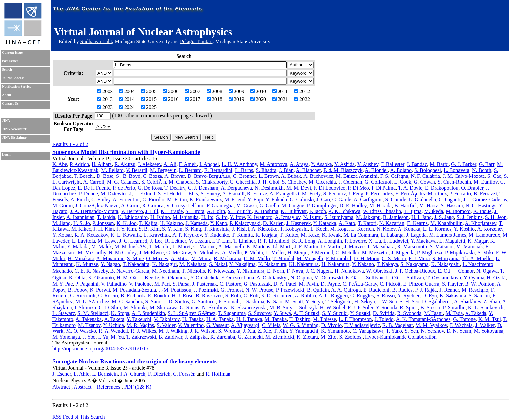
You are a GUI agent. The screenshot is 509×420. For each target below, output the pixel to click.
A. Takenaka (89, 319)
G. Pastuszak (257, 284)
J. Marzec (354, 247)
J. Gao (323, 200)
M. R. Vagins (140, 325)
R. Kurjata (266, 235)
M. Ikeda (433, 211)
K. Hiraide (172, 211)
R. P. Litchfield (273, 241)
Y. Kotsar (62, 235)
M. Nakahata (193, 264)
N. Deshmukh (269, 188)
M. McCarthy (92, 252)
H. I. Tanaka (249, 319)
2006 (171, 91)
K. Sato (275, 302)
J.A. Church (133, 374)
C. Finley (101, 200)
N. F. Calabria (425, 176)
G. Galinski (302, 200)
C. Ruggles (362, 296)
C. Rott (251, 296)
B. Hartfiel (405, 205)
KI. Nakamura (304, 264)
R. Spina (409, 307)
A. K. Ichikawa (344, 211)
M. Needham (166, 271)
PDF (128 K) (138, 387)
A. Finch (79, 200)
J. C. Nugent (319, 271)
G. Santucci (204, 302)
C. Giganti (450, 200)
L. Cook (402, 182)
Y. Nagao (110, 264)
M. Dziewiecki (116, 194)
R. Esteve (257, 194)
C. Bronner (245, 176)
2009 (236, 91)
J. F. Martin (306, 247)
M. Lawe (107, 241)
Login (6, 154)
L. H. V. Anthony (239, 164)
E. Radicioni (376, 290)
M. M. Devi (299, 188)
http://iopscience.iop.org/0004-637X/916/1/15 (100, 349)
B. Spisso (430, 307)
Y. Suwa (282, 313)
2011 (280, 91)
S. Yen (411, 331)
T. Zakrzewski (141, 337)
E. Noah (276, 271)
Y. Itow (237, 217)
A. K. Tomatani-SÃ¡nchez (423, 319)
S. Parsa (181, 284)
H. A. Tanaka (220, 319)
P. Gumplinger (322, 205)
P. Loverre (355, 241)
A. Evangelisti (284, 194)
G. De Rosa (150, 188)
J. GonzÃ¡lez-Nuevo (97, 205)
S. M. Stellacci (93, 313)
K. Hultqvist (294, 211)
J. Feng (356, 194)
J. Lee (156, 241)
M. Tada (454, 313)
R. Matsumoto (412, 247)
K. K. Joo (127, 223)
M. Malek (102, 247)
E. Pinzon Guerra (421, 284)
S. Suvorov (260, 313)
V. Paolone (140, 284)
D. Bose (105, 176)
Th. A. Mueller (478, 258)
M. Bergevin (163, 170)
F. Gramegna (220, 205)
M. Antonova (273, 164)
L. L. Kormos (437, 229)
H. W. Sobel (333, 307)
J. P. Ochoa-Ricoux (415, 271)
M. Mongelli (310, 258)
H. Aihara (102, 164)
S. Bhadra (266, 170)
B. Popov (78, 290)
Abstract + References (97, 387)
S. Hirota (195, 211)
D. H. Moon (367, 258)
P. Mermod (322, 252)
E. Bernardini (218, 170)
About (7, 95)
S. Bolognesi (428, 170)
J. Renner (449, 290)
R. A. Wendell (113, 331)
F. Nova (295, 271)
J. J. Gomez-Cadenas (485, 200)
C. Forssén (184, 374)
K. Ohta (77, 278)
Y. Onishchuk (204, 278)
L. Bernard (190, 170)
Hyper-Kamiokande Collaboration (401, 337)
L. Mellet (275, 252)
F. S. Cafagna (394, 176)
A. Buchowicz (318, 176)
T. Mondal (283, 258)
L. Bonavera (457, 170)
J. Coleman (350, 182)
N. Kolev (386, 229)
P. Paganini (87, 284)
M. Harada (381, 205)
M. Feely (311, 194)
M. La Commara (361, 235)
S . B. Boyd (128, 176)
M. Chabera (181, 182)
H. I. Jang (421, 217)
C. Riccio (108, 296)
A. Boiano (401, 170)
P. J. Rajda (426, 290)
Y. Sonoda (386, 307)
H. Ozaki (496, 278)
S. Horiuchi (240, 211)
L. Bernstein (105, 374)
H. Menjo (297, 252)
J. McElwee (151, 252)
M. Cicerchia (322, 182)
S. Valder (166, 325)
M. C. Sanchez (127, 302)
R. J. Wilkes (143, 331)
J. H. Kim (104, 229)
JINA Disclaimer (14, 137)
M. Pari (162, 284)
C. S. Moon (394, 258)
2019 (236, 99)
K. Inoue (483, 211)
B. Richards (133, 296)
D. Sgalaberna (437, 302)
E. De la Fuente (94, 188)
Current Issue (12, 52)
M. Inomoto (458, 211)
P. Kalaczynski (245, 223)
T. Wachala (461, 325)
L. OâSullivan (405, 278)
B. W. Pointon (480, 284)
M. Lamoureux (484, 235)
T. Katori (367, 223)
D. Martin (331, 247)
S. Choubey (294, 182)
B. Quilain (318, 290)
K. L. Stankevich (486, 307)
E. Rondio (158, 296)
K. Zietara (307, 337)
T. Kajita (148, 223)
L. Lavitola (84, 241)
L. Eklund (145, 194)
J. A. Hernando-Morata (94, 211)
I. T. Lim (222, 241)
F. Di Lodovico (329, 188)
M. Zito (329, 337)
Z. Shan (492, 302)
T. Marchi (159, 247)
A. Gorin (130, 205)
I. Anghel (209, 164)
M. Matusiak (469, 247)
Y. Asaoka (322, 164)
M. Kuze (310, 235)
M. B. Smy (281, 307)
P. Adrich (79, 164)
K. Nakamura (272, 264)
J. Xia (249, 331)
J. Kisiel (241, 229)
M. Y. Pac (62, 284)
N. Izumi (312, 217)
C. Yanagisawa (368, 331)
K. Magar (478, 241)
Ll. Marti (282, 247)
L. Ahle (81, 374)
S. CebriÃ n (154, 182)
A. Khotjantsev (481, 223)
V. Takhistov (167, 319)
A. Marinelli (231, 247)
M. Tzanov (89, 325)
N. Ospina (301, 278)
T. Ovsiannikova (444, 278)
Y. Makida (78, 247)
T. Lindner (244, 241)
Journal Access (13, 78)
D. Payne (330, 284)
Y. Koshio (464, 229)
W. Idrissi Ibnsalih (382, 211)
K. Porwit (100, 290)
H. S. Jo (82, 223)
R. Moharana (228, 258)
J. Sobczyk (306, 307)
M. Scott (294, 302)
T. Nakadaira (136, 264)
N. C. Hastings (481, 205)
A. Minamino (110, 258)
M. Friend (235, 200)
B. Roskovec (209, 296)
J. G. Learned (133, 241)
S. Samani (479, 296)
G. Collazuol (378, 182)
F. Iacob (318, 211)
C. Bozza (153, 176)
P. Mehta (254, 252)
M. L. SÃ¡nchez (92, 302)
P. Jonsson (103, 223)
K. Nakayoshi (446, 264)
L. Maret (181, 247)
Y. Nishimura (251, 271)
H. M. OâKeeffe (138, 278)
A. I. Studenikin (148, 313)
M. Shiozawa (163, 307)
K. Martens (259, 247)
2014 (127, 99)
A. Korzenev (490, 229)
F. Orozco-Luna (238, 278)
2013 (105, 99)
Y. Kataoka (325, 223)
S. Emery (210, 194)
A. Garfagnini (368, 200)
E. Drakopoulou (442, 188)
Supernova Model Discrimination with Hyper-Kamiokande (126, 152)
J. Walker (485, 325)
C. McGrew (179, 252)
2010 (258, 91)
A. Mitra (180, 258)
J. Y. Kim (126, 229)
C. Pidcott (390, 284)
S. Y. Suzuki (335, 313)
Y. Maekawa (424, 241)
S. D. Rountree (277, 296)
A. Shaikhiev (468, 302)
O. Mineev (157, 258)
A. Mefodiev (206, 252)
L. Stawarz (64, 313)
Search (7, 69)
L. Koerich (362, 229)
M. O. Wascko (81, 331)
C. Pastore (230, 284)
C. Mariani (204, 247)
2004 (127, 91)
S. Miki (485, 252)
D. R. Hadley (353, 205)
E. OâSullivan (365, 278)
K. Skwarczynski (249, 307)
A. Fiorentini (126, 200)
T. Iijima (413, 211)
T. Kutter (289, 235)
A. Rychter (408, 296)
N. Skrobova (215, 307)
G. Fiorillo (153, 200)
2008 (214, 91)
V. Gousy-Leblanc (185, 205)
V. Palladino (114, 284)
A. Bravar (175, 176)
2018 (214, 99)
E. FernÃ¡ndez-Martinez (421, 194)
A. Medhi (232, 252)
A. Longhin (330, 241)
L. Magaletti (452, 241)
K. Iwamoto (260, 217)
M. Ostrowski (329, 278)
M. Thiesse (324, 319)
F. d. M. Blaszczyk (343, 170)
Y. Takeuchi (139, 319)
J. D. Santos (176, 302)
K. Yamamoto (335, 331)
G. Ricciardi (83, 296)
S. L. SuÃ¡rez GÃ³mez (192, 313)
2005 (149, 91)
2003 (105, 91)
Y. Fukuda (277, 200)
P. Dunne (89, 194)
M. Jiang (61, 223)
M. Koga (339, 229)
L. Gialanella (423, 200)
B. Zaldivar (170, 337)
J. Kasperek (299, 223)
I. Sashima (253, 302)
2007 (193, 91)
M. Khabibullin (446, 223)
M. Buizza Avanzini (357, 176)
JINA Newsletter (14, 129)
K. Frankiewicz (205, 200)
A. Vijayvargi (245, 325)
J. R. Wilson (203, 331)
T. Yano (394, 331)
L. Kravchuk (157, 235)
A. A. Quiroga (346, 290)
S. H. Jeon (496, 217)
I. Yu (103, 337)
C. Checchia (243, 182)
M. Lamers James (448, 235)
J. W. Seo (387, 302)
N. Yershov (432, 331)
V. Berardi (136, 170)
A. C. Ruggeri (333, 296)
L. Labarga (392, 235)
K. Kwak (331, 235)
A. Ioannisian (80, 217)
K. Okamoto (101, 278)
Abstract (62, 387)
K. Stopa (120, 313)
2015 (149, 99)
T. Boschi (84, 176)
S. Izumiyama (339, 217)
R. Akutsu (125, 164)
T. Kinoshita (217, 229)
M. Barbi (439, 164)
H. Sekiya (365, 302)
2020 (258, 99)
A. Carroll (94, 182)
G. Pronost (232, 290)
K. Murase (87, 264)
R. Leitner (176, 241)
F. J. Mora (419, 258)
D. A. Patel (285, 284)
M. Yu (117, 337)
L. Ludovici (396, 241)
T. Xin (280, 331)
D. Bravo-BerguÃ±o (209, 176)
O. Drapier (472, 188)
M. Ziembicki (280, 337)
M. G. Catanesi (123, 182)
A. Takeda (475, 313)
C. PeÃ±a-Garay (360, 284)
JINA (6, 120)
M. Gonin (62, 205)
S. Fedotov (334, 194)
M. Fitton (177, 200)
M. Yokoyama (489, 331)
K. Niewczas (221, 271)
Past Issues (10, 61)
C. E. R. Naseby (91, 271)
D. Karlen (273, 223)
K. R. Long (304, 241)
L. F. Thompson (355, 319)
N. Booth (482, 170)
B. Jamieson (396, 217)
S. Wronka (229, 331)
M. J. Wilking (173, 331)
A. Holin (216, 211)
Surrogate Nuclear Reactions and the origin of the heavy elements (135, 361)
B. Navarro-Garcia (130, 271)
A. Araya (299, 164)
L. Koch (319, 229)
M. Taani (433, 313)
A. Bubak (291, 176)
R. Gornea (153, 205)
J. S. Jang (444, 217)
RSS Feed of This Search (79, 417)
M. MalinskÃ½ (130, 247)
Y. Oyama (474, 278)
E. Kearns (417, 223)
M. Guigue (293, 205)
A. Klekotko (264, 229)
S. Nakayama (414, 264)
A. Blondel (376, 170)
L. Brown (269, 176)
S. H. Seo (410, 302)
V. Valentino (191, 325)
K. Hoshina (266, 211)
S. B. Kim (149, 229)
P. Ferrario (460, 194)
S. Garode (396, 200)
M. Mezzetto (375, 252)
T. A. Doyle (410, 188)
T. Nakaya (387, 264)
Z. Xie (264, 331)
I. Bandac (417, 164)
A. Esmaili (233, 194)
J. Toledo (384, 319)
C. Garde (342, 200)
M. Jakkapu (368, 217)
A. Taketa (114, 319)
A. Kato (347, 223)
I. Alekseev (150, 164)
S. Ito (222, 217)
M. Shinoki (135, 307)
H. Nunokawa (349, 271)
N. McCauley (122, 252)
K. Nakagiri (164, 264)
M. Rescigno (475, 290)
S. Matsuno (441, 247)
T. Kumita (242, 235)
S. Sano (153, 302)
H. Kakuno (171, 223)
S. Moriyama (446, 258)
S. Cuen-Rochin (454, 182)
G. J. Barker (464, 164)
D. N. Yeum (459, 331)
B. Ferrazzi (485, 194)
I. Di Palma (384, 188)
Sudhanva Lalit (96, 41)
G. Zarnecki (250, 337)
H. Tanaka (193, 319)
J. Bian (286, 170)
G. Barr (487, 164)
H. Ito (207, 217)
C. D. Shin (110, 307)
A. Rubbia (305, 296)
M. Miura (201, 258)
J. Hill (152, 211)
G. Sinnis (190, 307)
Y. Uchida (113, 325)
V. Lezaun (199, 241)
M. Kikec (81, 229)
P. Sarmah (229, 302)
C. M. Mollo (257, 258)
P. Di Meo (358, 188)
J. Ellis (191, 194)
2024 (127, 107)
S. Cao (494, 176)
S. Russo (385, 296)
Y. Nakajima (243, 264)
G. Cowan (424, 182)
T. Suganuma (232, 313)
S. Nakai (218, 264)
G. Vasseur (217, 325)
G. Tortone (464, 319)
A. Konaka (409, 229)
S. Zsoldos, (351, 337)
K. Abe (60, 164)
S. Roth (233, 296)
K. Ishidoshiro (133, 217)
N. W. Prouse (259, 290)
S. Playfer (452, 284)
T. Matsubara (381, 247)
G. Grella (269, 205)
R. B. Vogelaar (398, 325)
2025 (149, 107)
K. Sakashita (453, 296)
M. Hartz (429, 205)
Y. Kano (218, 223)
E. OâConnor (456, 271)
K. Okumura (175, 278)
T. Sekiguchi (339, 302)
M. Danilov (486, 182)
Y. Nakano (363, 264)
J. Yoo (89, 337)
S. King (193, 229)
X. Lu (375, 241)
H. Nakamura (335, 264)
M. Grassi (247, 205)
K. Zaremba (223, 337)
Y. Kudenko (217, 235)
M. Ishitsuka (186, 217)
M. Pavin (308, 284)
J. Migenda (403, 252)
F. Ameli (188, 164)
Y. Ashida (345, 164)
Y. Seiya (314, 302)
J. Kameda (196, 223)
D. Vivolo (331, 325)
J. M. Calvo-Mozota (464, 176)
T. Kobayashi (294, 229)
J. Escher (62, 374)
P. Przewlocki (290, 290)
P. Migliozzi (430, 252)
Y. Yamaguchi (304, 331)
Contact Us (10, 103)
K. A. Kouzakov (91, 235)
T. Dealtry (175, 188)
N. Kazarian (392, 223)
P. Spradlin (454, 307)
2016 (171, 99)
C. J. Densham (203, 188)
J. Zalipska (196, 337)
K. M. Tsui (490, 319)
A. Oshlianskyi (272, 278)
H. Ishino (160, 217)
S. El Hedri (170, 194)
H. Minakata (81, 258)
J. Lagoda (416, 235)
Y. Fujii (256, 200)
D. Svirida (384, 313)
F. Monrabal (339, 258)
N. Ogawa (487, 271)
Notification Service (17, 86)
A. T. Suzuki (306, 313)
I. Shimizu (85, 307)
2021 (280, 99)
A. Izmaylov (288, 217)
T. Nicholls (193, 271)
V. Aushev (368, 164)
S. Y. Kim (172, 229)
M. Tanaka (276, 319)
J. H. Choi (269, 182)
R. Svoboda (409, 313)
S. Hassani (452, 205)
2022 (302, 99)
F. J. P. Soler (361, 307)
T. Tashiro (300, 319)
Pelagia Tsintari (196, 41)
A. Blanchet (308, 170)
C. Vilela (271, 325)
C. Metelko (348, 252)
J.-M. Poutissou (175, 290)
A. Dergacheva (236, 188)
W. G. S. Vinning (301, 325)
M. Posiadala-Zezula (134, 290)
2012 (302, 91)
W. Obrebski (379, 271)
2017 (193, 99)
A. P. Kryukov (187, 235)
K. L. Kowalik (126, 235)
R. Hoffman (218, 374)
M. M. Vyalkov (431, 325)
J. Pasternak (204, 284)
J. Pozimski (206, 290)
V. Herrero (132, 211)
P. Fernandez (379, 194)
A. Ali (170, 164)
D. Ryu (430, 296)
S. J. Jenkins (470, 217)
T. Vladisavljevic (362, 325)
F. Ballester (393, 164)
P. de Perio (124, 188)
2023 (105, 107)
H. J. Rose (182, 296)
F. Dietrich (159, 374)
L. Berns (244, 170)
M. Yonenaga (66, 337)
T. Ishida (106, 217)
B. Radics (402, 290)
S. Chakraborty (212, 182)
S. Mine (136, 258)
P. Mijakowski (460, 252)
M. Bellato (112, 170)
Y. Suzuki (360, 313)
